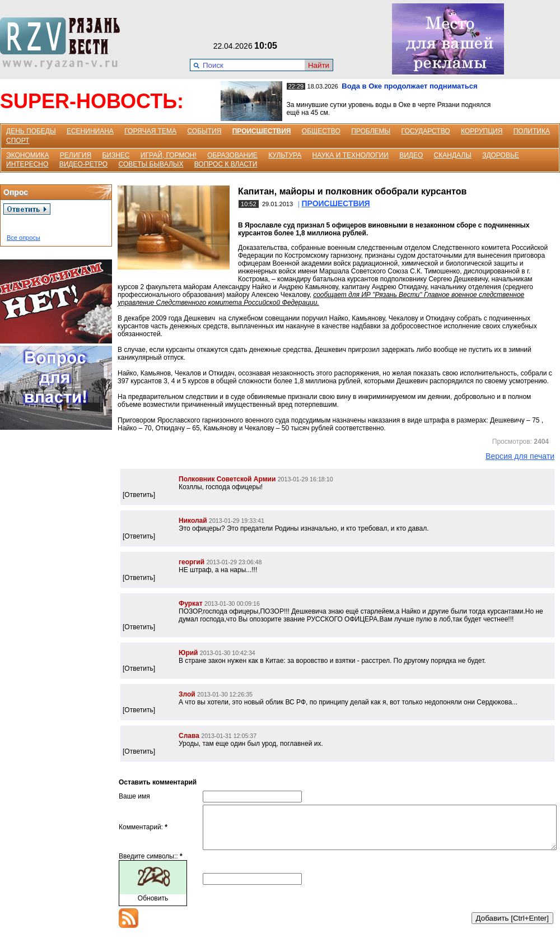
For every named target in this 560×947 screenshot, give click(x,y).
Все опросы (24, 238)
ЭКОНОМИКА (27, 155)
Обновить (153, 907)
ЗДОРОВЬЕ (501, 155)
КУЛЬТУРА (285, 155)
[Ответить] (139, 495)
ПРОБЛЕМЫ (371, 131)
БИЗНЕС (116, 155)
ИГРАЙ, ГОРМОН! (169, 155)
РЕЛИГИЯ (76, 155)
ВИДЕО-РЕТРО (84, 164)
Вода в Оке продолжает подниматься (409, 86)
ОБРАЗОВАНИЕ (232, 155)
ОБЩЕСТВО (321, 131)
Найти (319, 65)
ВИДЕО (411, 155)
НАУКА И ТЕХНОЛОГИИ (351, 155)
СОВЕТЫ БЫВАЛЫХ (151, 164)
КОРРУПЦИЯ (482, 131)
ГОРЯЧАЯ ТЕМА (150, 131)
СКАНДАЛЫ (453, 155)
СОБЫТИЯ (204, 131)
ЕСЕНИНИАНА (90, 131)
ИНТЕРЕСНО (27, 164)
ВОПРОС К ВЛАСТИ (226, 164)
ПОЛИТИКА (532, 131)
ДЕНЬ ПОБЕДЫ (31, 131)
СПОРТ (18, 141)
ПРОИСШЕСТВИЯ (262, 131)
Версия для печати (520, 456)
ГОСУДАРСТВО (426, 131)
